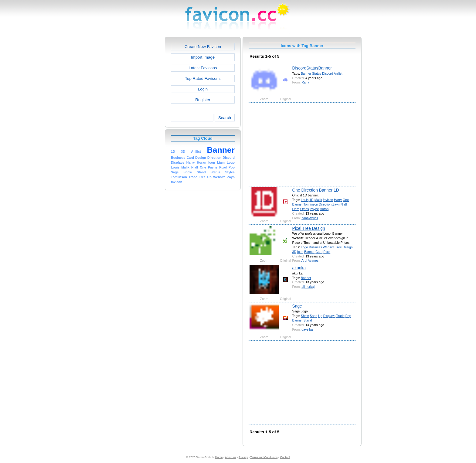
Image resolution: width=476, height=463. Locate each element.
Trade (340, 316)
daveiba (307, 329)
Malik (318, 200)
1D (311, 200)
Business (315, 247)
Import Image (203, 57)
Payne (314, 209)
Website (328, 247)
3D (294, 252)
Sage (297, 306)
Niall (344, 204)
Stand (308, 320)
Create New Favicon (203, 47)
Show (305, 316)
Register (203, 100)
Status (317, 73)
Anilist (338, 73)
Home (219, 457)
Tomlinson (311, 204)
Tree (338, 247)
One (346, 200)
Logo (304, 247)
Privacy (243, 457)
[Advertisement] (139, 128)
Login (203, 89)
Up (320, 316)
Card (319, 252)
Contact (285, 457)
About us (231, 457)
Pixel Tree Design (309, 228)
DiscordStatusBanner (312, 68)
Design (348, 247)
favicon (328, 200)
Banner (306, 73)
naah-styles (310, 218)
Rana (305, 82)
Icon (300, 252)
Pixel (327, 252)
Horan (324, 209)
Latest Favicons (203, 68)
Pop (348, 316)
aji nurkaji (308, 287)
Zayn (336, 204)
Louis (305, 200)
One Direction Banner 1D (316, 190)
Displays (329, 316)
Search (225, 118)
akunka (299, 268)
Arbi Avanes (310, 260)
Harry (338, 200)
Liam (296, 209)
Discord (328, 73)
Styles (305, 209)
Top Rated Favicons (203, 78)
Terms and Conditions (264, 457)
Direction (325, 204)
